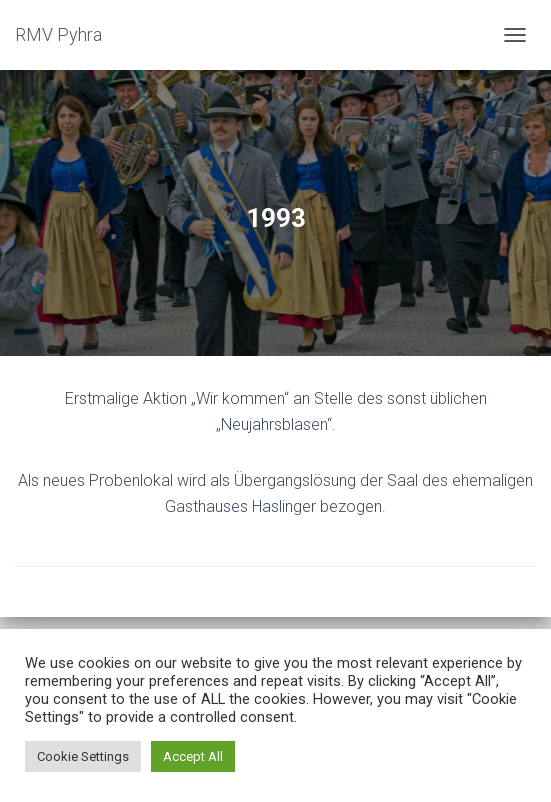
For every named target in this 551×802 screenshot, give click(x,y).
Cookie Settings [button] (83, 756)
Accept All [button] (193, 756)
